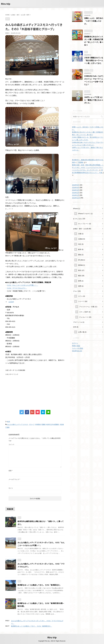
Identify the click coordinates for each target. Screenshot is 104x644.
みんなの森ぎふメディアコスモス (18, 424)
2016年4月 (76, 187)
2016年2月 (76, 193)
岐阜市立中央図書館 (53, 424)
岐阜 (9, 422)
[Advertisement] (23, 390)
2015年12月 (76, 198)
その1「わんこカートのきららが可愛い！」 (23, 285)
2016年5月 (76, 185)
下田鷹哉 (80, 162)
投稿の (76, 346)
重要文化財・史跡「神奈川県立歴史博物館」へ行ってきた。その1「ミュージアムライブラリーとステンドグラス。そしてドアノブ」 (88, 167)
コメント (12, 444)
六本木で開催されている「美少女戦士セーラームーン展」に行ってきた (94, 60)
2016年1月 (76, 195)
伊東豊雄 (38, 424)
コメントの (78, 348)
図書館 (44, 424)
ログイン (75, 343)
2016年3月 (76, 190)
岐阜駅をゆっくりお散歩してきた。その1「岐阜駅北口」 (39, 585)
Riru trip (6, 4)
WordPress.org (77, 351)
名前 (10, 471)
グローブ (32, 424)
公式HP (11, 302)
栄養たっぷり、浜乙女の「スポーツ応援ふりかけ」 (94, 21)
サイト (11, 488)
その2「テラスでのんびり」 (17, 288)
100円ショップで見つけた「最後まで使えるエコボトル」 (94, 100)
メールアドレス (14, 479)
